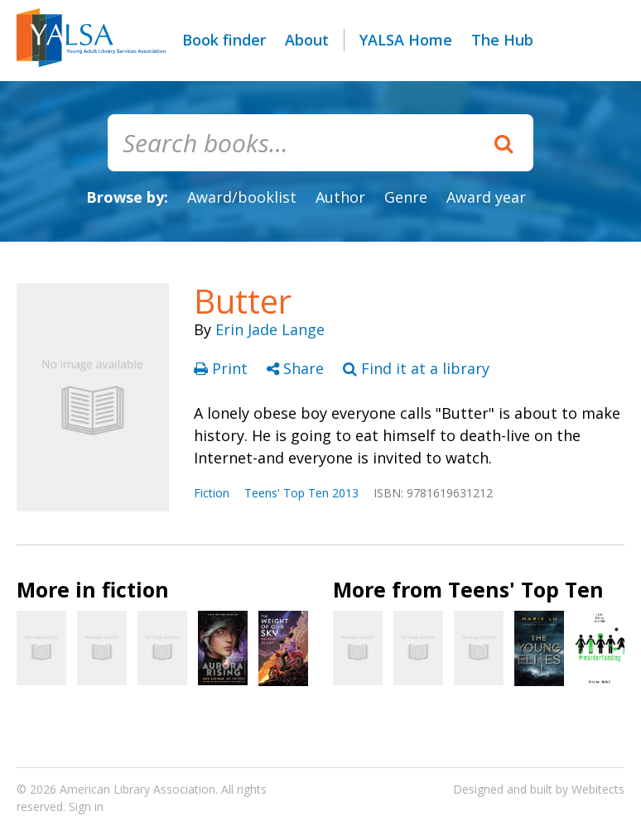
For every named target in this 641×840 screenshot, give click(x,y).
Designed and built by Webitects (539, 789)
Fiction (212, 493)
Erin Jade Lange (270, 329)
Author (340, 197)
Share (297, 368)
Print (223, 368)
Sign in (86, 806)
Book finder (224, 40)
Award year (486, 197)
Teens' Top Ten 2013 (301, 493)
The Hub (502, 40)
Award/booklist (242, 197)
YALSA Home (406, 40)
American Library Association (137, 789)
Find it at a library (416, 368)
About (307, 40)
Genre (406, 197)
